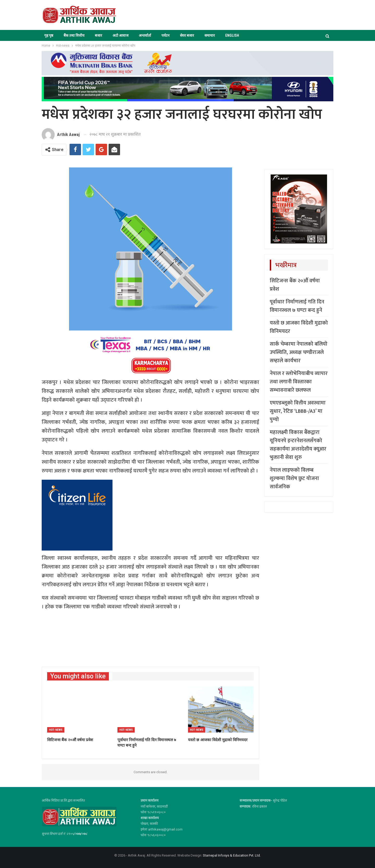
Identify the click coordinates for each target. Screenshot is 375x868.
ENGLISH (232, 35)
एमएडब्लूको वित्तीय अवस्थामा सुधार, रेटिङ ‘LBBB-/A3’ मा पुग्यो (298, 411)
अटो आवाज (120, 35)
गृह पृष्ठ (49, 35)
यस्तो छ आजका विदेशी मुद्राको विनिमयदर (299, 327)
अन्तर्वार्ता (145, 35)
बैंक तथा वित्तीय (74, 35)
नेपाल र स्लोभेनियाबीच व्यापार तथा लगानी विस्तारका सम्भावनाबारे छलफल (299, 382)
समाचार (210, 35)
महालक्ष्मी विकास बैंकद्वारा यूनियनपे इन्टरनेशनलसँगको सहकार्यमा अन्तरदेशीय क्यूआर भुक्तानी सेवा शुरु (298, 445)
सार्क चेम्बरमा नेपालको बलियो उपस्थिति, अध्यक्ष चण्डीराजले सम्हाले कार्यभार (299, 352)
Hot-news (56, 730)
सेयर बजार (187, 35)
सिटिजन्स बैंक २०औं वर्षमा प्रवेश (295, 285)
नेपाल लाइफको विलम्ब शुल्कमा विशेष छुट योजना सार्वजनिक (294, 478)
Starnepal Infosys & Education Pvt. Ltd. (232, 855)
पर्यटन (165, 35)
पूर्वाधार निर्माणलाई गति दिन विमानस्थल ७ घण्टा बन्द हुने (297, 306)
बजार (98, 35)
